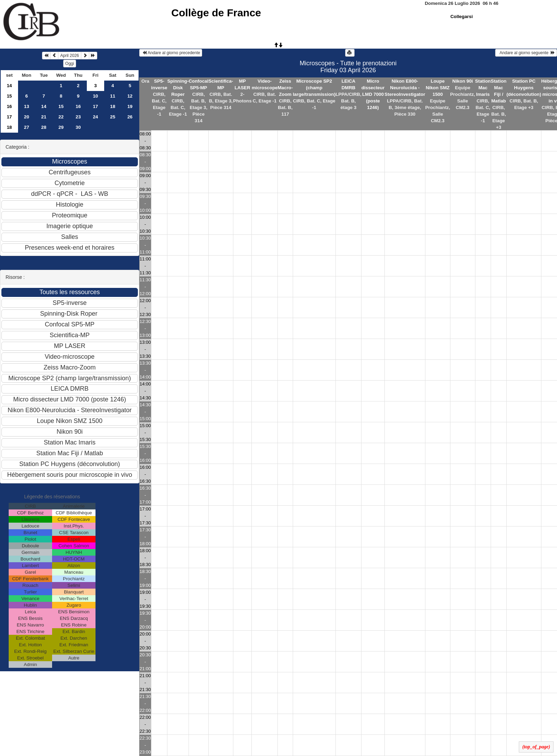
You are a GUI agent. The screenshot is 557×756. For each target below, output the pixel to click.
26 (130, 117)
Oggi (70, 64)
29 (61, 127)
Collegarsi (462, 16)
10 (95, 96)
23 (78, 117)
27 (27, 127)
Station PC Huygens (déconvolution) (524, 88)
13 (27, 106)
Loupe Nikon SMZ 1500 (438, 88)
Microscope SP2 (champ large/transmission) (314, 88)
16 (9, 106)
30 (78, 127)
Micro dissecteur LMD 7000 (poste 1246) (373, 94)
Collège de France (216, 13)
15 (9, 96)
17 (95, 106)
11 (113, 96)
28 (44, 127)
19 (130, 106)
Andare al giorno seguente (526, 53)
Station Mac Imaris (483, 88)
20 (27, 117)
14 (9, 86)
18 (113, 106)
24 (95, 117)
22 (61, 117)
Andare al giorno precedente (171, 53)
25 (113, 117)
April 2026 (69, 56)
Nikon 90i (463, 81)
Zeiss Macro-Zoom (285, 88)
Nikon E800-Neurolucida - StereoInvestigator (405, 88)
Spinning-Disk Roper (178, 88)
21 (44, 117)
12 (130, 96)
